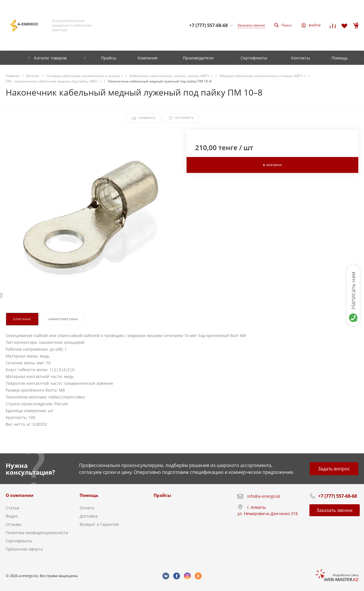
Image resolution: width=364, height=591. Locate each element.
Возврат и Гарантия (99, 524)
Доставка (89, 516)
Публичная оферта (24, 549)
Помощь (89, 495)
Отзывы (14, 524)
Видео (12, 516)
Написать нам (353, 290)
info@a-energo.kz (264, 496)
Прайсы (162, 495)
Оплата (87, 508)
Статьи (13, 508)
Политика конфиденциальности (37, 533)
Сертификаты (19, 541)
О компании (20, 495)
